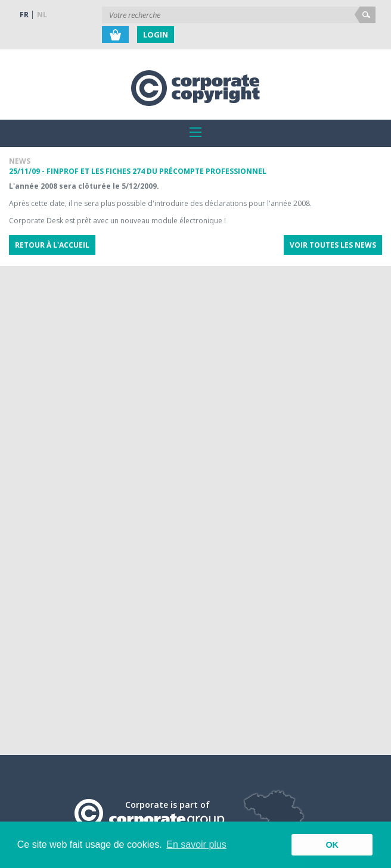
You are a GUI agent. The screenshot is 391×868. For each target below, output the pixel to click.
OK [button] (332, 845)
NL (42, 15)
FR (24, 15)
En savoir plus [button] (196, 844)
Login (156, 35)
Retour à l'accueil (52, 245)
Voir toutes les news (333, 245)
